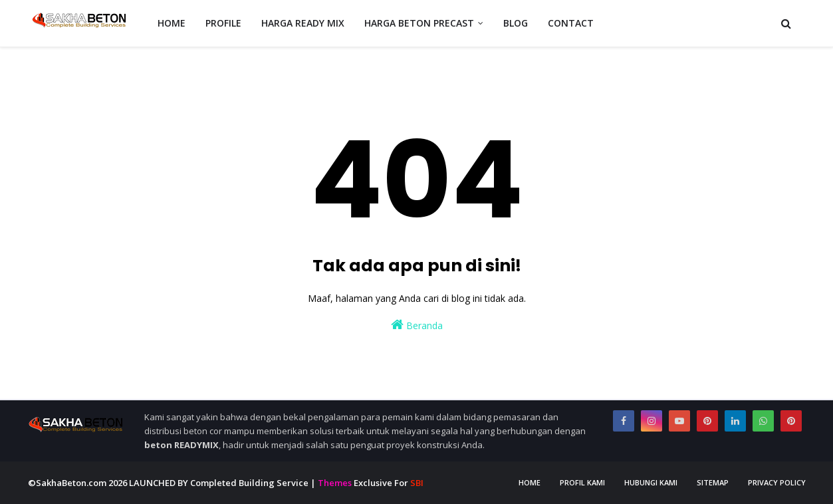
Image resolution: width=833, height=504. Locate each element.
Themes (335, 483)
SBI (417, 483)
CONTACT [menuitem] (571, 23)
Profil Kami (582, 482)
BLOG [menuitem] (516, 23)
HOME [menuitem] (172, 23)
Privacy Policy (777, 482)
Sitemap (713, 482)
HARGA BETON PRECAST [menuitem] (419, 23)
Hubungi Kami (651, 482)
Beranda (417, 325)
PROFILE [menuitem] (223, 23)
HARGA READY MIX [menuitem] (303, 23)
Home (530, 482)
